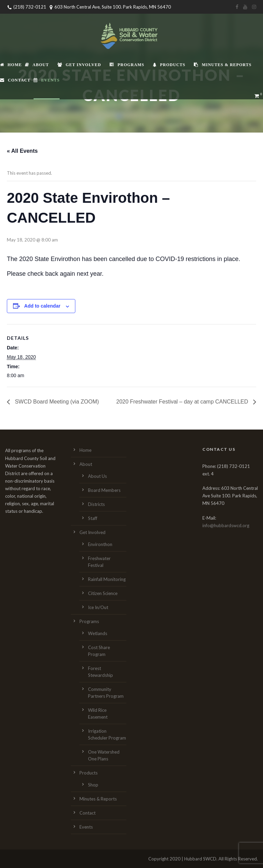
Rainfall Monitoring (107, 579)
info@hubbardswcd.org (226, 525)
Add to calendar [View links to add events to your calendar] (42, 306)
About (37, 65)
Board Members (104, 490)
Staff (93, 518)
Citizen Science (103, 593)
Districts (96, 504)
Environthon (100, 544)
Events (47, 80)
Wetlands (98, 633)
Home (11, 65)
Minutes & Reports (223, 65)
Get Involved (79, 65)
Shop (93, 785)
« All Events (22, 151)
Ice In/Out (98, 607)
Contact (15, 80)
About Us (97, 476)
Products (169, 65)
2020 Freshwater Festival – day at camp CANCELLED (183, 402)
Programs (127, 65)
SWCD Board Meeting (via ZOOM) (56, 402)
